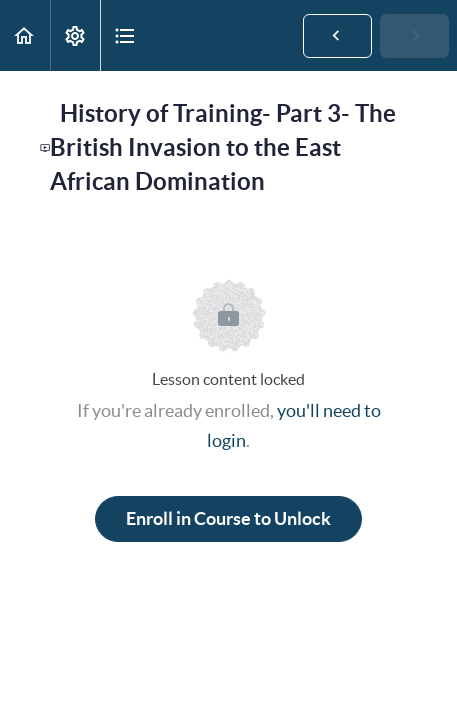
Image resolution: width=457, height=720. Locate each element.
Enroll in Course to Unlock (228, 518)
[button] (25, 35)
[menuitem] (75, 35)
